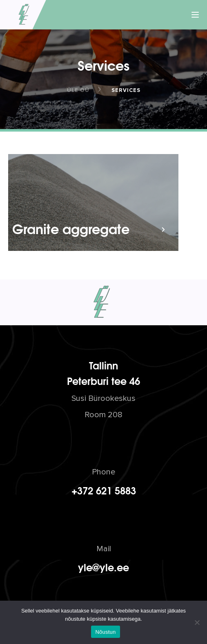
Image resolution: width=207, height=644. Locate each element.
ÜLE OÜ (78, 90)
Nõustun (105, 632)
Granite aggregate (71, 228)
